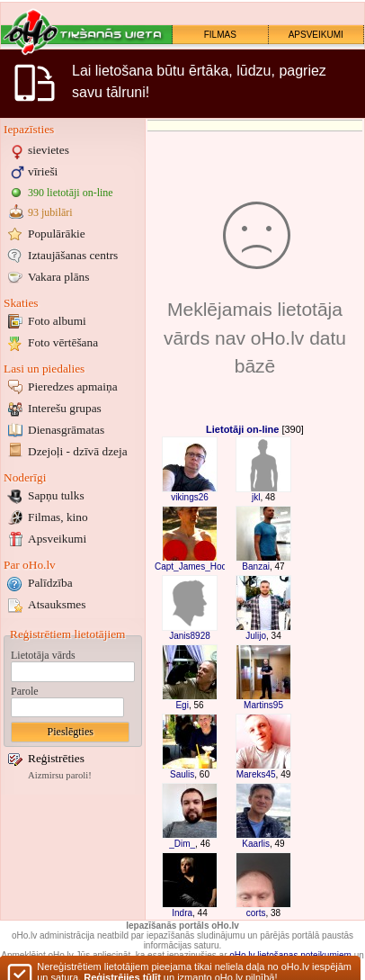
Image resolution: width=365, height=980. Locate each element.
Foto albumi (57, 321)
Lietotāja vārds (43, 655)
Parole (25, 691)
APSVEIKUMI (316, 35)
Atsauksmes (57, 604)
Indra (182, 913)
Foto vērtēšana (63, 342)
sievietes (49, 150)
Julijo (256, 636)
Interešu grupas (65, 408)
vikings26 (190, 497)
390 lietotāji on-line (71, 193)
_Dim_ (182, 844)
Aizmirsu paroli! (60, 775)
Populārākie (57, 234)
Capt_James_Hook (193, 566)
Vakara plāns (58, 277)
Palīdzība (50, 583)
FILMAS (220, 35)
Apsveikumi (57, 539)
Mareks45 (256, 774)
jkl (256, 497)
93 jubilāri (50, 212)
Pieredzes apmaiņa (73, 387)
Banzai (256, 566)
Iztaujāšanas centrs (73, 255)
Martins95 (263, 705)
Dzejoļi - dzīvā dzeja (78, 451)
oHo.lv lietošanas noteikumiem (290, 955)
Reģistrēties (56, 758)
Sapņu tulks (56, 495)
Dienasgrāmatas (66, 430)
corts (256, 913)
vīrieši (43, 171)
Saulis (182, 774)
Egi (182, 705)
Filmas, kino (58, 517)
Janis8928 (190, 636)
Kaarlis (256, 844)
